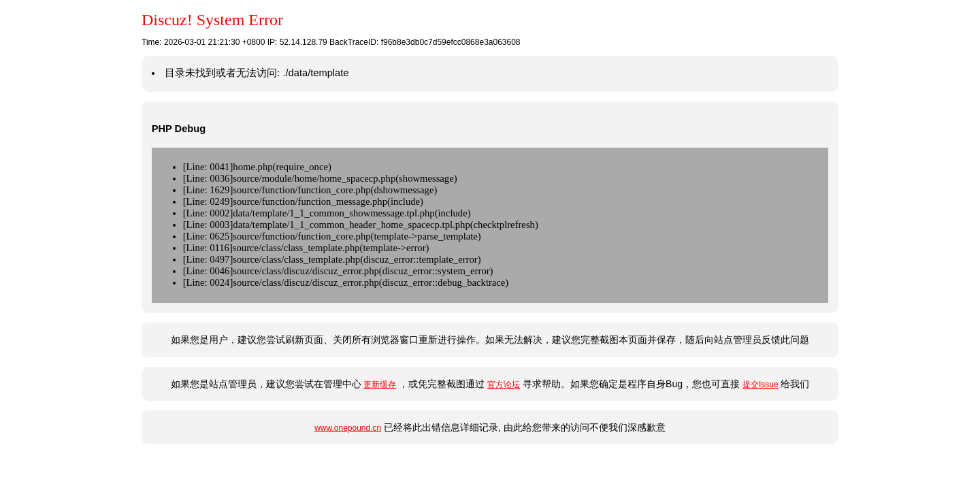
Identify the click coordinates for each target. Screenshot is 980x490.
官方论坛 (504, 385)
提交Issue (761, 385)
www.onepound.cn (348, 428)
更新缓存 (380, 385)
